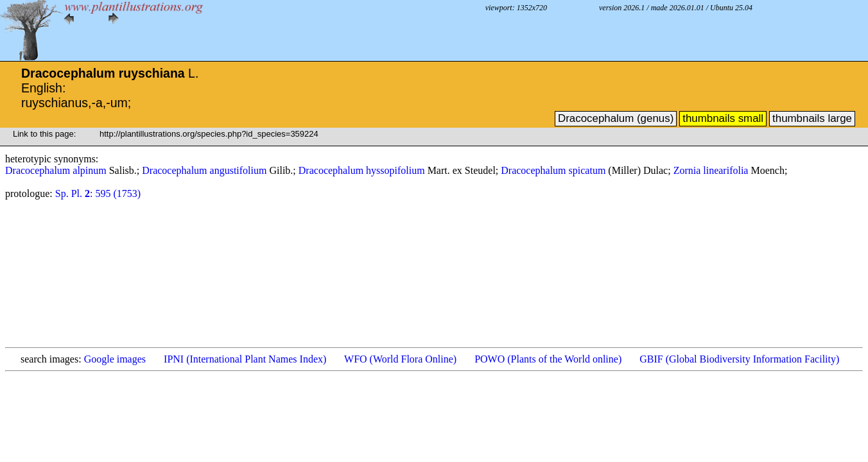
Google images (115, 359)
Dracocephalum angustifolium (205, 170)
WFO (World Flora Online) (400, 359)
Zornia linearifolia (712, 170)
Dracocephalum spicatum (554, 170)
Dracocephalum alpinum (57, 170)
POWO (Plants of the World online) (548, 359)
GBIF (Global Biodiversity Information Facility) (739, 359)
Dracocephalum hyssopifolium (363, 170)
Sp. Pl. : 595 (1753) (98, 193)
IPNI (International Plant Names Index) (245, 359)
